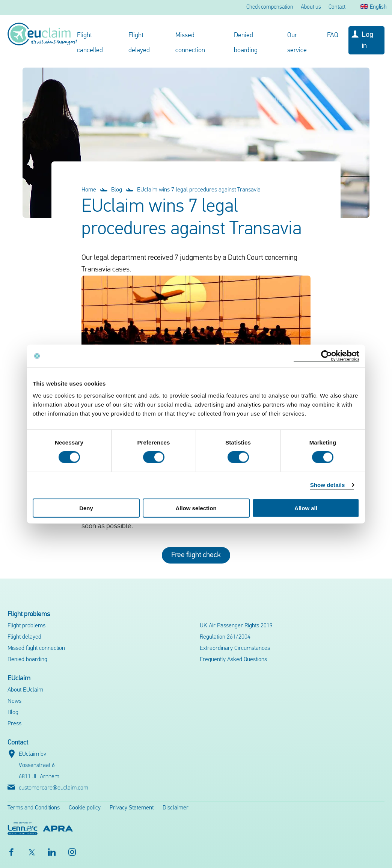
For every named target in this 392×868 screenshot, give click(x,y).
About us (311, 7)
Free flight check (196, 555)
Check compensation (270, 7)
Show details (328, 485)
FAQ (333, 35)
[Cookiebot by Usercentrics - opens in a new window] (326, 356)
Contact (337, 7)
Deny (86, 508)
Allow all (306, 508)
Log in (367, 41)
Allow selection (196, 508)
